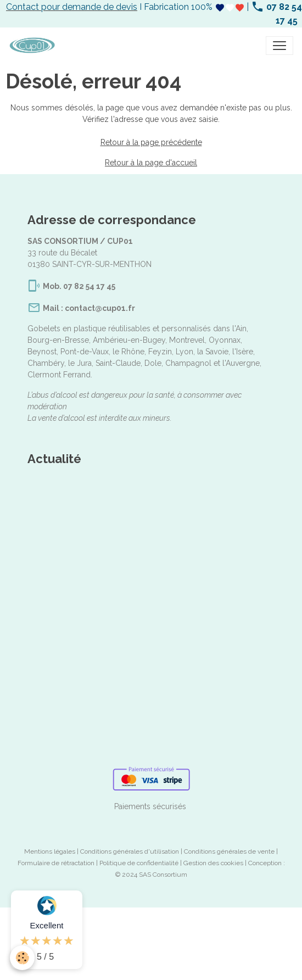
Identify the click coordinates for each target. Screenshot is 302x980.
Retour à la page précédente (151, 142)
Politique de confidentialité (139, 863)
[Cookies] (22, 958)
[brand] (34, 46)
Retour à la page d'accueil (151, 163)
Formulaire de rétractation (56, 863)
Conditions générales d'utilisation (130, 851)
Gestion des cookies (213, 863)
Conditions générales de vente (229, 851)
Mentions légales (50, 851)
